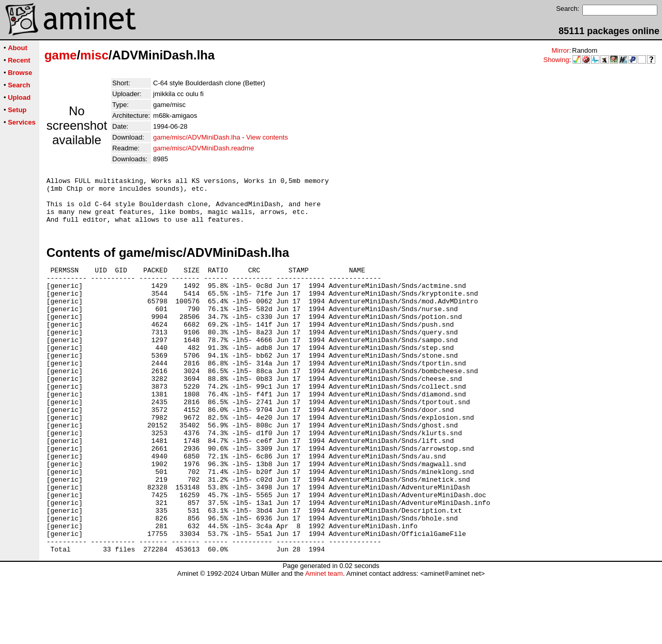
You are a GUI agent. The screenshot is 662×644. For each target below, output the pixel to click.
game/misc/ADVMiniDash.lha (197, 137)
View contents (267, 137)
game (61, 55)
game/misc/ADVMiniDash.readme (204, 148)
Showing (556, 60)
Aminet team (324, 640)
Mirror (560, 50)
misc (94, 55)
